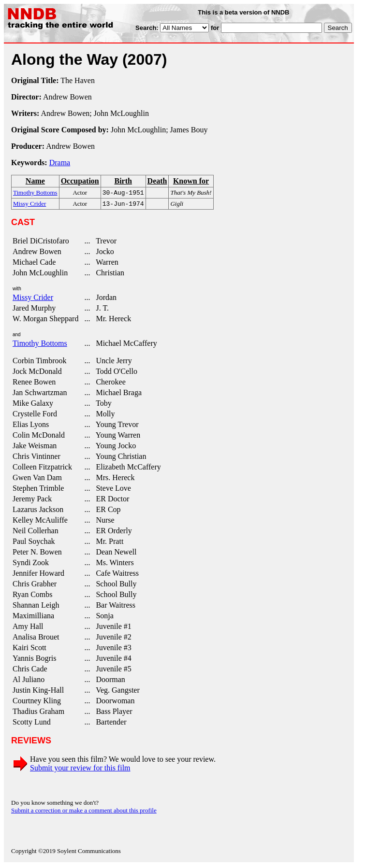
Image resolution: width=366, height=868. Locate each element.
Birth (123, 181)
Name (35, 181)
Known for (191, 181)
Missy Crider (33, 299)
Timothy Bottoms (40, 345)
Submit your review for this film (80, 770)
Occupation (80, 181)
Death (157, 181)
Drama (60, 163)
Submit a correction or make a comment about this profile (84, 812)
